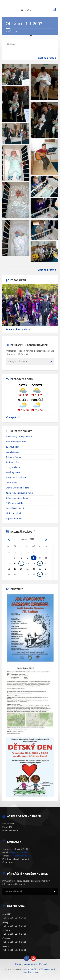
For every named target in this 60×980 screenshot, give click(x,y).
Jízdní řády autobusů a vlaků (19, 493)
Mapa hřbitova (12, 452)
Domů (8, 31)
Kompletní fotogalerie (18, 329)
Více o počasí (12, 417)
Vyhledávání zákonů (15, 508)
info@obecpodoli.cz (19, 852)
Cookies (26, 969)
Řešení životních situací (17, 498)
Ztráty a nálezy (13, 467)
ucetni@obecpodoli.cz (20, 856)
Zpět (16, 31)
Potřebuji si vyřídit (14, 503)
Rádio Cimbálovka (14, 513)
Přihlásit (43, 964)
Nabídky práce (12, 462)
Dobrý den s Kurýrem (16, 478)
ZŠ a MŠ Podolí (12, 447)
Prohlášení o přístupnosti (40, 969)
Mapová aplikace (14, 518)
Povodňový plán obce (16, 442)
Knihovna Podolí (13, 457)
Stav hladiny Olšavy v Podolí (19, 436)
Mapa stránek (30, 964)
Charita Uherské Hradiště (17, 488)
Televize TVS (12, 483)
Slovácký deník (13, 472)
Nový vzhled (33, 972)
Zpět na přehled (47, 58)
